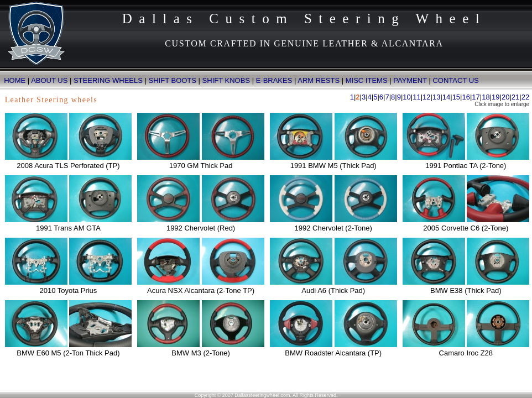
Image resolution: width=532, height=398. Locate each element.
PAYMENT (410, 80)
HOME (13, 80)
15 (456, 97)
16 (466, 97)
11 (416, 97)
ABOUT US (49, 80)
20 (505, 97)
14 (446, 97)
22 (525, 97)
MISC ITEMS (367, 80)
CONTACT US (455, 80)
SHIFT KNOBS (226, 80)
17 (476, 97)
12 (426, 97)
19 (496, 97)
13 (436, 97)
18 (486, 97)
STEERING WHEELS (108, 80)
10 (406, 97)
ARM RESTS (319, 80)
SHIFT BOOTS (173, 80)
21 (515, 97)
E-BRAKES (274, 80)
